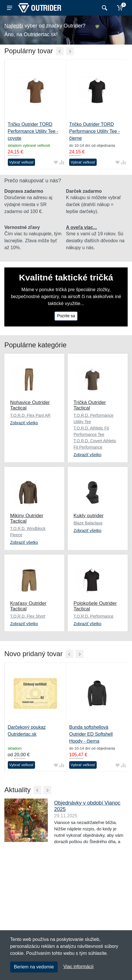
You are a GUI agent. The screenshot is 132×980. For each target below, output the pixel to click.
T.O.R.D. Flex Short (28, 616)
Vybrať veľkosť (22, 162)
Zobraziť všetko (24, 423)
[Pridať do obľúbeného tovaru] (56, 162)
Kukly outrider (89, 516)
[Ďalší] (70, 51)
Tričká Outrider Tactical (90, 405)
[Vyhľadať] (104, 8)
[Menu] (10, 8)
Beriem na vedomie (34, 967)
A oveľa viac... (81, 227)
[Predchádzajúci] (60, 51)
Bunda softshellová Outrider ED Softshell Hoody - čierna (91, 734)
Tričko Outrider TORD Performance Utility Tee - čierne (95, 131)
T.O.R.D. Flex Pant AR (30, 415)
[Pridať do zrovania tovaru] (62, 162)
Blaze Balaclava (88, 523)
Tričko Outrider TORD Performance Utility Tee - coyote (33, 131)
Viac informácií (79, 967)
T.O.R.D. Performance (93, 616)
